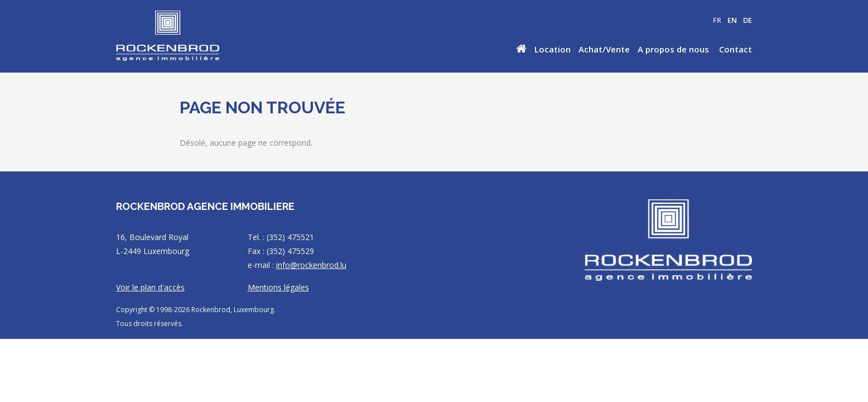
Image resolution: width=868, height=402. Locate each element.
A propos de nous (673, 49)
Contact (736, 49)
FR (717, 20)
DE (748, 20)
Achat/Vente (604, 49)
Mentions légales (278, 287)
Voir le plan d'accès (150, 287)
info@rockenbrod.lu (311, 265)
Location (553, 49)
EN (732, 20)
